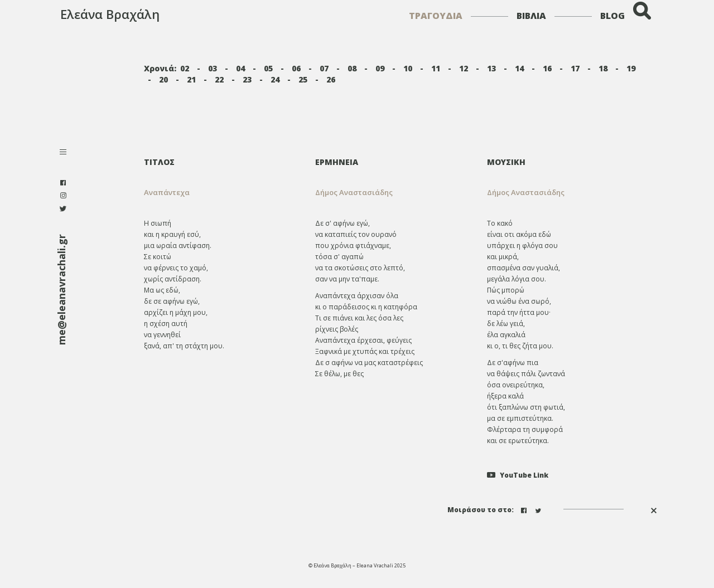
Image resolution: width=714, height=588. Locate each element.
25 (303, 79)
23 (247, 79)
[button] (393, 193)
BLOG (612, 16)
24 (275, 79)
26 (331, 79)
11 (436, 68)
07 (324, 68)
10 (408, 68)
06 (296, 68)
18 (603, 68)
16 (547, 68)
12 (464, 68)
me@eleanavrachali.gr (61, 290)
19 (631, 68)
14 (519, 68)
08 (352, 68)
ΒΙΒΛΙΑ (531, 16)
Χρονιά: (160, 68)
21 (191, 79)
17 (575, 68)
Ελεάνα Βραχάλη (110, 14)
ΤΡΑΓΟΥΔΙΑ (436, 16)
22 (219, 79)
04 (240, 68)
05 (268, 68)
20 (163, 79)
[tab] (393, 162)
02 (185, 68)
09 (380, 68)
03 (213, 68)
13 (491, 68)
